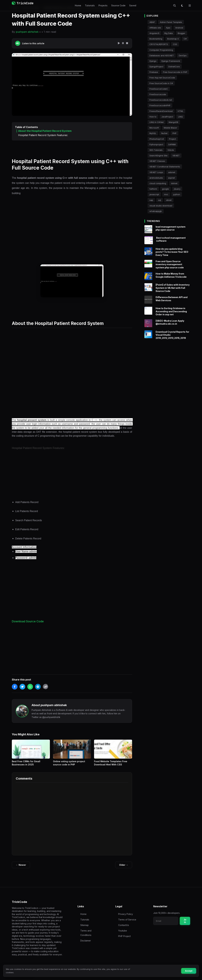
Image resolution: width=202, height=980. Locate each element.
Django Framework (171, 61)
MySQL (153, 133)
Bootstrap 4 (173, 39)
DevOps (183, 55)
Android (179, 28)
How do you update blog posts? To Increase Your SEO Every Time (172, 256)
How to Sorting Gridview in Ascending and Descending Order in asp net (171, 315)
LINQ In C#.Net (157, 122)
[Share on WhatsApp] (30, 687)
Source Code (118, 5)
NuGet (164, 133)
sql (160, 200)
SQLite (171, 150)
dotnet (174, 183)
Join (185, 921)
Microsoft (154, 128)
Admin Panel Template (171, 22)
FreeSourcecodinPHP (160, 105)
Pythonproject (156, 144)
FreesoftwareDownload (161, 111)
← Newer (21, 865)
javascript (154, 194)
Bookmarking (156, 39)
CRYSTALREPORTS (159, 44)
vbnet (169, 200)
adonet (172, 172)
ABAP (152, 22)
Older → (124, 865)
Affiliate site (155, 28)
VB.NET (176, 156)
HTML (181, 111)
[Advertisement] (72, 228)
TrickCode (23, 3)
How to (153, 117)
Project (172, 139)
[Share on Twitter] (22, 687)
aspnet (171, 178)
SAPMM (172, 144)
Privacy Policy (126, 914)
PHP (174, 133)
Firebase (154, 72)
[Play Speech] (119, 43)
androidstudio (156, 178)
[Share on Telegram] (38, 687)
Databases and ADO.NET (162, 55)
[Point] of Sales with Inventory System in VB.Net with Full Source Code (173, 292)
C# (185, 39)
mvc (166, 194)
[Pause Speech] (123, 43)
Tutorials (90, 5)
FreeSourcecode (158, 94)
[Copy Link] (46, 687)
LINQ (180, 117)
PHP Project (124, 936)
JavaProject (167, 117)
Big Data (169, 33)
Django (153, 61)
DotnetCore (174, 67)
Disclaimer (86, 941)
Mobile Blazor (170, 128)
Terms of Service (127, 920)
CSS (175, 44)
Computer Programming (161, 50)
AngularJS (154, 33)
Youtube (123, 931)
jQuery (177, 189)
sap (151, 200)
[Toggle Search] (175, 6)
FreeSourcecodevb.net (161, 100)
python (177, 194)
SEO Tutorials (156, 150)
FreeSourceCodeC (159, 89)
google (165, 189)
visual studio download (161, 206)
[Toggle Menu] (190, 6)
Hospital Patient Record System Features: (43, 135)
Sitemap (85, 925)
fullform (153, 189)
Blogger (181, 33)
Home (78, 5)
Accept (189, 971)
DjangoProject (156, 67)
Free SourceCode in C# (161, 83)
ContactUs (124, 925)
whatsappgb (156, 211)
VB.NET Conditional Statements (165, 167)
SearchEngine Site (158, 156)
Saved (133, 5)
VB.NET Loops (156, 172)
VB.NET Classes (157, 161)
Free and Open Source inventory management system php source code (170, 268)
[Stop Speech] (127, 43)
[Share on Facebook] (15, 687)
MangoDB (173, 122)
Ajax (168, 28)
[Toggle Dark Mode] (182, 6)
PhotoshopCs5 (157, 139)
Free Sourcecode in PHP (175, 72)
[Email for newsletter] (166, 921)
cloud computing (158, 183)
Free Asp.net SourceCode (162, 78)
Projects (103, 5)
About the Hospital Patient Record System (45, 131)
